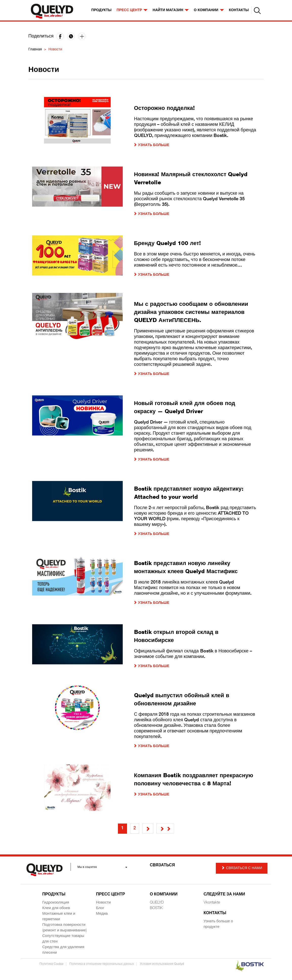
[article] (146, 126)
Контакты (215, 913)
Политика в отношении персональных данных (102, 964)
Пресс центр (132, 10)
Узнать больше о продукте (218, 924)
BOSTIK (156, 908)
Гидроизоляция (56, 903)
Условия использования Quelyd (162, 964)
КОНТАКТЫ (239, 10)
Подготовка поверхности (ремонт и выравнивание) (65, 928)
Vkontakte (212, 903)
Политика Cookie (51, 964)
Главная (35, 50)
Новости (103, 903)
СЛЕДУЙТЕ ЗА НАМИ (224, 895)
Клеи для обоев (56, 908)
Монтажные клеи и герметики (59, 917)
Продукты (101, 10)
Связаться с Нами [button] (242, 868)
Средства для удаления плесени (63, 950)
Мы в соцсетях (102, 867)
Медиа (102, 914)
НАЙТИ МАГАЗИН (171, 10)
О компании (209, 10)
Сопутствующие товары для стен (63, 939)
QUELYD (157, 903)
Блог (100, 908)
